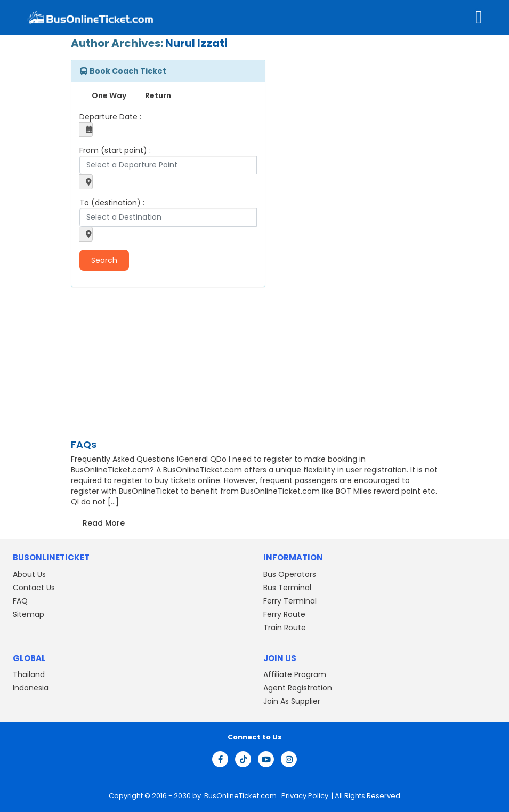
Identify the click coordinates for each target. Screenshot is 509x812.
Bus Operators (290, 574)
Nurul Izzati (196, 43)
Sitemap (29, 614)
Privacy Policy (304, 796)
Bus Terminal (287, 588)
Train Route (285, 628)
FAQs (84, 444)
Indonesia (31, 688)
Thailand (29, 674)
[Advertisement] (138, 365)
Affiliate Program (295, 674)
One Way (109, 95)
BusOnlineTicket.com (241, 796)
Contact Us (34, 588)
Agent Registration (298, 688)
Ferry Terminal (290, 601)
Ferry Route (284, 614)
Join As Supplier (292, 701)
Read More (104, 523)
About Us (29, 574)
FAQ (20, 601)
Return (158, 95)
